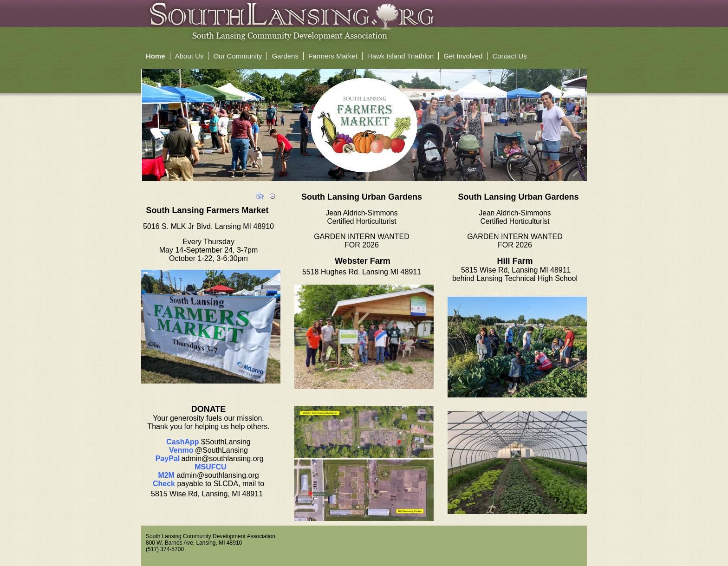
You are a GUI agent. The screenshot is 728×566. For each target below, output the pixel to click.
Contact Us (509, 56)
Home (156, 56)
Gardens (285, 56)
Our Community (237, 56)
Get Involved (463, 56)
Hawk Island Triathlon (400, 56)
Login (153, 558)
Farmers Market (333, 56)
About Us (189, 56)
